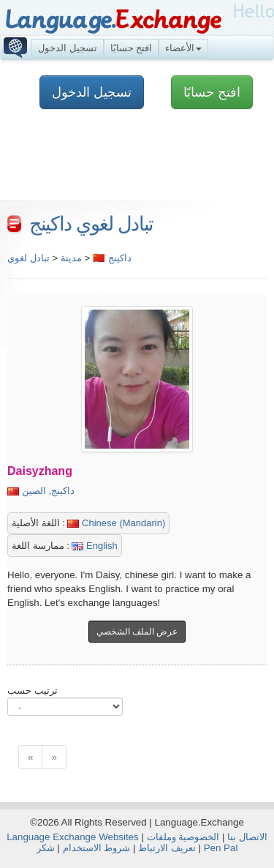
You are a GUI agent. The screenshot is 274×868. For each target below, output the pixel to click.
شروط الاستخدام (97, 848)
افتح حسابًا (132, 48)
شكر (46, 848)
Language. (113, 20)
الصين (34, 491)
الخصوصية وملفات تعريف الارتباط (179, 842)
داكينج (63, 491)
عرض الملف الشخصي (137, 632)
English (94, 546)
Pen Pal (221, 848)
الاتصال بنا (247, 837)
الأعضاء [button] (183, 48)
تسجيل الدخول (68, 48)
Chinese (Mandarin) (116, 523)
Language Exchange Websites (73, 837)
